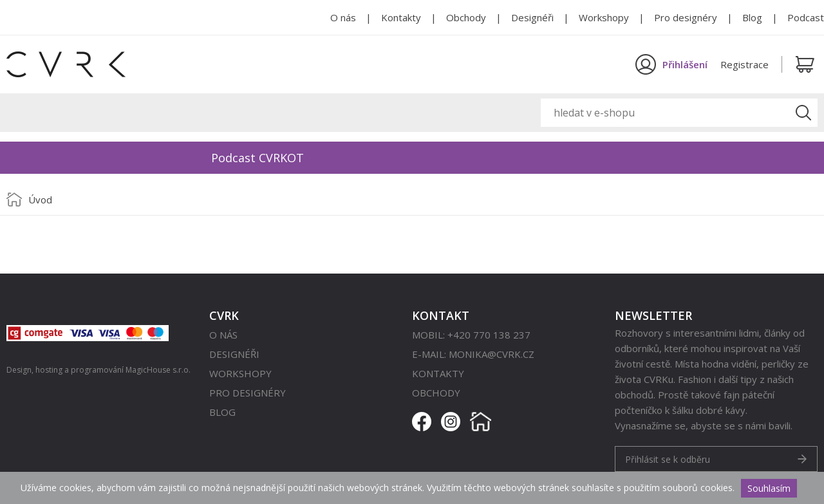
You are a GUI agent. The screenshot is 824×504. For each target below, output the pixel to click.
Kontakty (401, 17)
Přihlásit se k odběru (668, 459)
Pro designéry (686, 17)
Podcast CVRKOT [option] (257, 158)
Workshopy (604, 17)
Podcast (806, 17)
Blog (752, 17)
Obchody (466, 17)
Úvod (40, 200)
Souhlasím (769, 488)
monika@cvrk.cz (492, 354)
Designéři (532, 17)
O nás (343, 17)
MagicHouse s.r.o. (158, 370)
